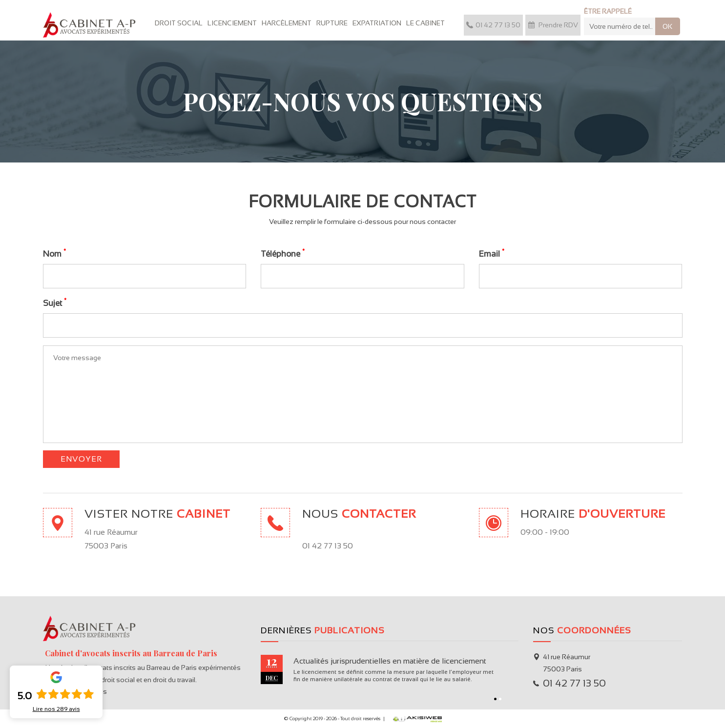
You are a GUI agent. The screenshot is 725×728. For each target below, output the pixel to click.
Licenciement (232, 23)
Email (492, 253)
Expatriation (377, 23)
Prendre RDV (553, 25)
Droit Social (179, 23)
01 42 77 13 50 (493, 25)
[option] (390, 669)
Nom (54, 253)
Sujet (55, 303)
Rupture (332, 23)
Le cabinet (425, 23)
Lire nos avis (56, 709)
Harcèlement (287, 23)
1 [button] (495, 699)
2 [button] (500, 699)
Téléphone (283, 253)
